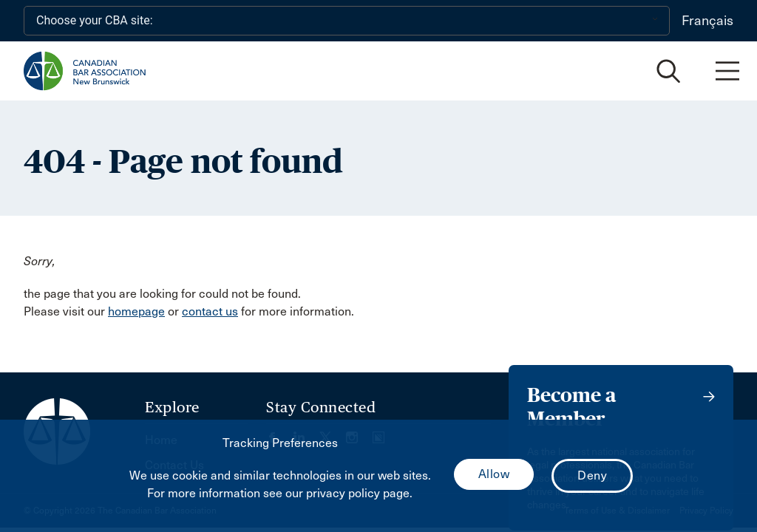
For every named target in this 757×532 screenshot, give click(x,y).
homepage (136, 311)
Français (707, 21)
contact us (210, 311)
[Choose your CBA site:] (347, 21)
